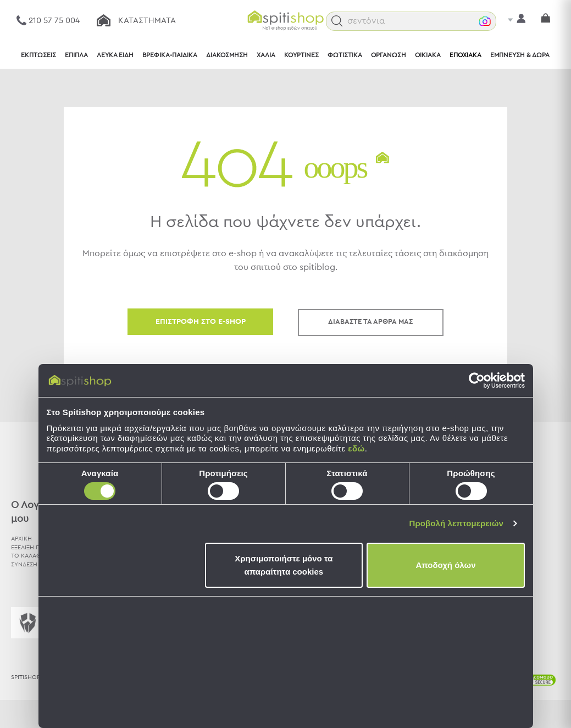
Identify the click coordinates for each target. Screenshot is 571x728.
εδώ (356, 448)
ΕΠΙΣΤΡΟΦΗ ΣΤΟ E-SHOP (201, 322)
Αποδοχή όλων (445, 565)
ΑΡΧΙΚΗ (21, 539)
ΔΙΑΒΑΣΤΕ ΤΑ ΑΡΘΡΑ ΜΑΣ (370, 322)
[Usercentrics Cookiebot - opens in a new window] (477, 380)
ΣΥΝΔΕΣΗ (24, 564)
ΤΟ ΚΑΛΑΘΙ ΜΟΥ (35, 556)
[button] (337, 21)
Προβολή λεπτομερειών (457, 523)
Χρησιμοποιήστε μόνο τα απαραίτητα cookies (284, 565)
